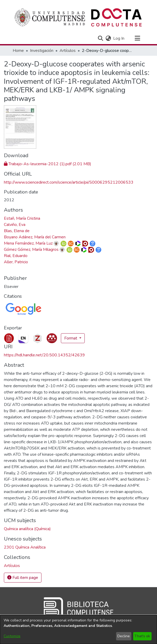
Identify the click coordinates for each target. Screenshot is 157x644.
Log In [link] (119, 38)
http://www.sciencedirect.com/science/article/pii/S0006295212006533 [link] (69, 182)
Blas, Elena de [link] (17, 231)
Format (71, 338)
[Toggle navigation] (137, 38)
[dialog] (79, 629)
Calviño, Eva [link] (15, 225)
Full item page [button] (23, 578)
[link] (48, 164)
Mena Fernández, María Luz (28, 243)
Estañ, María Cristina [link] (22, 218)
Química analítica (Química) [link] (27, 529)
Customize (12, 636)
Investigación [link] (42, 51)
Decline (124, 636)
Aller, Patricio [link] (16, 262)
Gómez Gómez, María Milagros (31, 250)
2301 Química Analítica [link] (25, 547)
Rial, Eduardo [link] (16, 256)
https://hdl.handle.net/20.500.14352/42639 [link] (44, 355)
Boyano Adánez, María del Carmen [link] (35, 237)
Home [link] (18, 51)
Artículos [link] (68, 51)
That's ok (142, 636)
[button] (100, 38)
